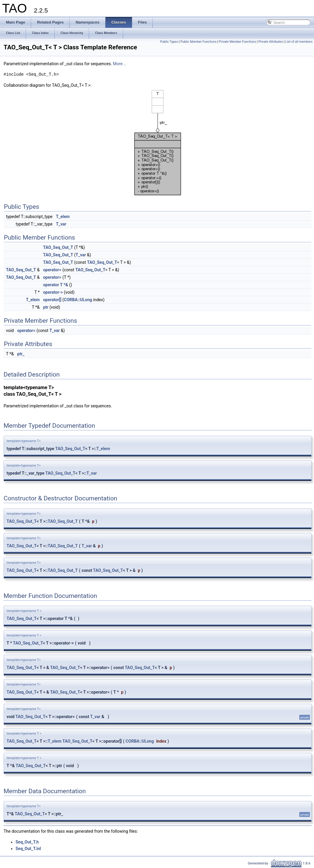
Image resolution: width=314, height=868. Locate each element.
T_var (61, 224)
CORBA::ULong (78, 300)
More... (119, 64)
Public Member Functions (199, 42)
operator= (52, 270)
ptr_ (21, 354)
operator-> (53, 292)
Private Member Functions (238, 42)
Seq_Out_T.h (27, 842)
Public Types (169, 42)
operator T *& (56, 285)
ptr (46, 307)
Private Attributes (271, 42)
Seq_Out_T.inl (28, 849)
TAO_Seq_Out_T (58, 247)
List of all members (299, 42)
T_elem (63, 217)
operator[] (52, 300)
